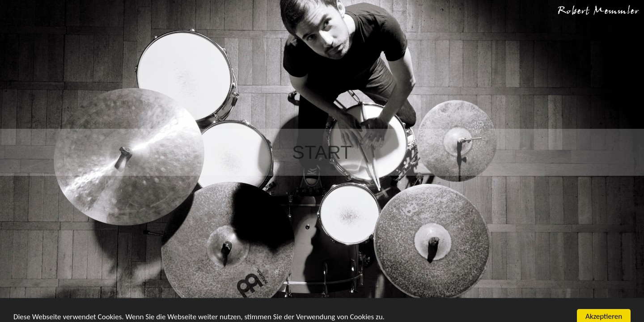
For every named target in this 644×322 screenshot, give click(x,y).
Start (322, 152)
